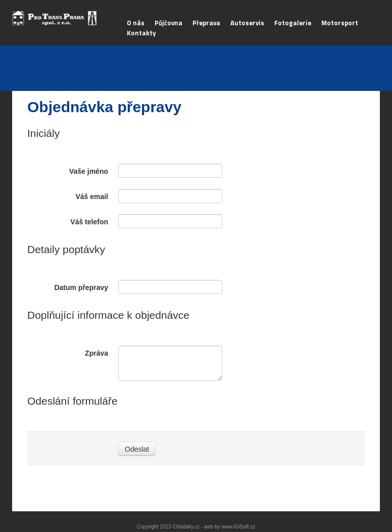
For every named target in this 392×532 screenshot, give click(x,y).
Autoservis (247, 23)
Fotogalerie (293, 23)
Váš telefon (89, 222)
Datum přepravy (81, 287)
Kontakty (141, 33)
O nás (136, 23)
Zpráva (96, 353)
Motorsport (340, 23)
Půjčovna (168, 23)
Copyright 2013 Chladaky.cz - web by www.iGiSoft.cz (196, 527)
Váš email (92, 197)
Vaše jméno (89, 171)
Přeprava (206, 23)
